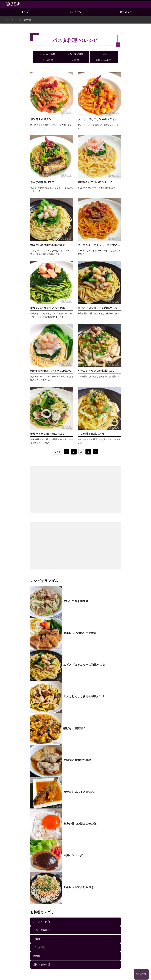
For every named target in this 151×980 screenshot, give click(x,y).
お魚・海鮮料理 (75, 54)
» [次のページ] (96, 452)
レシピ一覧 (76, 12)
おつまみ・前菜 (47, 54)
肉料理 (75, 60)
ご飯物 (104, 54)
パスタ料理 (47, 60)
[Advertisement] (76, 490)
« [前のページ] (67, 452)
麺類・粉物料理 (104, 60)
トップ (25, 12)
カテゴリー (126, 12)
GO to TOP (141, 968)
